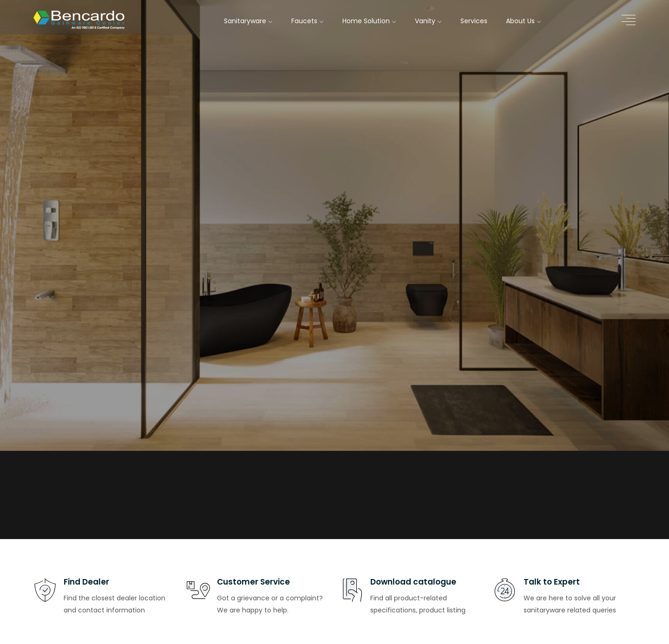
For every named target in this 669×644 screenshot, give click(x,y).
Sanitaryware (248, 21)
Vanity (428, 21)
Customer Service (253, 582)
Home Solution (369, 21)
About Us (524, 21)
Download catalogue (413, 582)
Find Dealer (86, 582)
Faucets (308, 21)
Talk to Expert (552, 582)
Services (474, 21)
